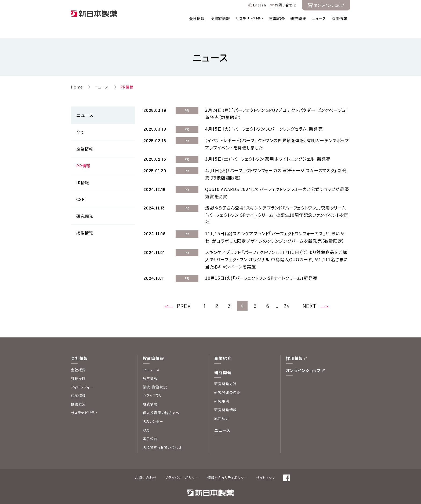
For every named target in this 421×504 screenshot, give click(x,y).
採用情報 (340, 19)
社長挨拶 (78, 367)
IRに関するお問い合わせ (163, 436)
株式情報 (150, 393)
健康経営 (78, 393)
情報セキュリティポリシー (228, 466)
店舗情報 (78, 384)
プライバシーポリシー (182, 466)
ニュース (319, 19)
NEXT (310, 295)
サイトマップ (266, 466)
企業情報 (85, 137)
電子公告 (150, 427)
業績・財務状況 (155, 375)
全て (80, 121)
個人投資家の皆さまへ (161, 401)
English (260, 5)
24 (287, 294)
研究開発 (298, 19)
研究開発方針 (225, 372)
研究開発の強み (227, 381)
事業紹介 (277, 19)
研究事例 (222, 390)
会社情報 (197, 19)
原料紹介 (222, 407)
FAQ (146, 419)
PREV (184, 295)
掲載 (85, 221)
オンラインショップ (303, 359)
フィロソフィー (82, 375)
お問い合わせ (286, 5)
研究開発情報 (225, 398)
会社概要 (78, 358)
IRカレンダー (153, 410)
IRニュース (151, 358)
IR (83, 171)
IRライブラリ (153, 384)
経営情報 (150, 367)
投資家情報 (220, 19)
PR (83, 154)
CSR (80, 188)
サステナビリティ (250, 19)
